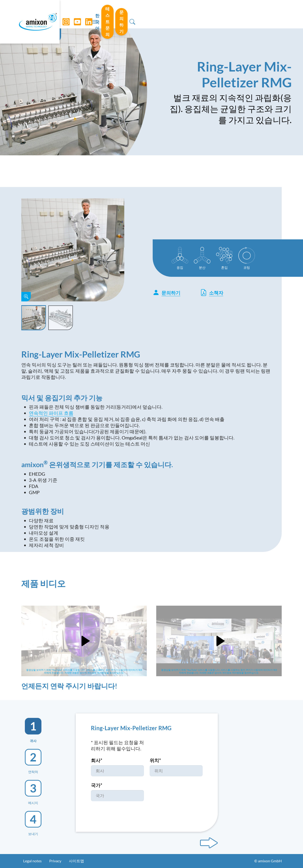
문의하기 (258, 14)
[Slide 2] (61, 318)
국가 (97, 785)
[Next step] (209, 843)
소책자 (212, 293)
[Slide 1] (34, 318)
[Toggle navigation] (151, 14)
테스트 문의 (224, 14)
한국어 (196, 14)
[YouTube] (76, 14)
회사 (97, 760)
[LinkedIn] (87, 14)
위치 (155, 760)
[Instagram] (65, 14)
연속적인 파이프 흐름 (51, 413)
